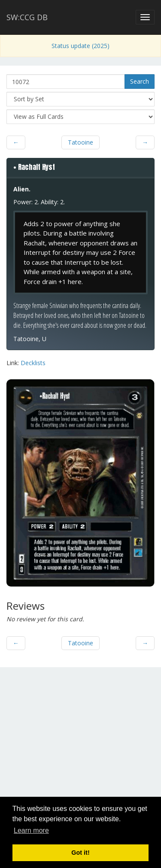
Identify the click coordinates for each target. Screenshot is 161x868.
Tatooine (80, 142)
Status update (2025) (80, 46)
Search (140, 81)
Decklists (33, 363)
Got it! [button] (80, 853)
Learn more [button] (31, 830)
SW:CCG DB (27, 17)
